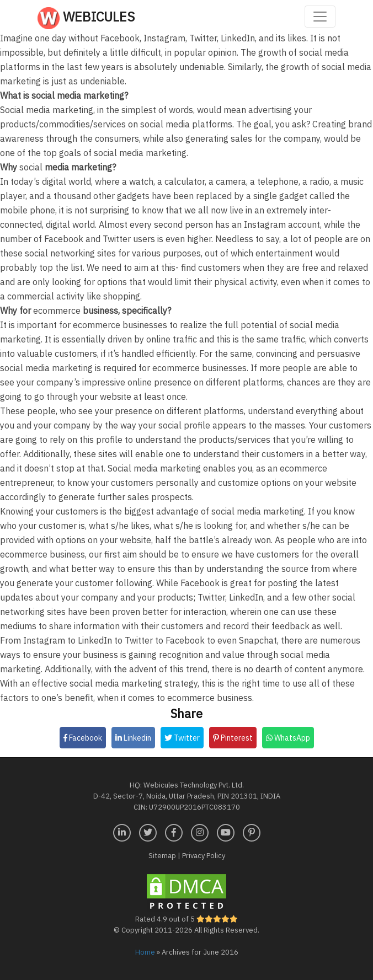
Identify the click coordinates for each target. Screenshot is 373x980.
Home (145, 952)
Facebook (83, 738)
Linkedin (133, 738)
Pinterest (233, 738)
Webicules (86, 18)
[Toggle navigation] (320, 17)
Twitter (182, 738)
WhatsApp (288, 738)
